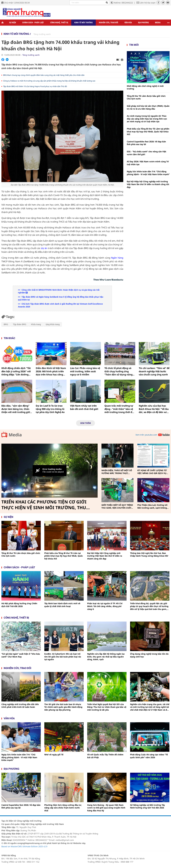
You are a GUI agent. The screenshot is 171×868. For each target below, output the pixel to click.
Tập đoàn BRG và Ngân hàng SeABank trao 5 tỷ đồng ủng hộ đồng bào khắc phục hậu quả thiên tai (61, 298)
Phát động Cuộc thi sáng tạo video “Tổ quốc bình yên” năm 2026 (149, 756)
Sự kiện (13, 23)
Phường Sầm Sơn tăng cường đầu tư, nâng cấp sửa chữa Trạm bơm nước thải (63, 808)
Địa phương (143, 23)
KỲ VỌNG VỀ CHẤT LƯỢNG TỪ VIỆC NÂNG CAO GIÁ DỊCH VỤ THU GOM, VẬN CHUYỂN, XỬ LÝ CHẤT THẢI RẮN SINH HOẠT (153, 472)
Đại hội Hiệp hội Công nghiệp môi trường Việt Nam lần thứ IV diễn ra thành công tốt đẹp (148, 184)
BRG (6, 324)
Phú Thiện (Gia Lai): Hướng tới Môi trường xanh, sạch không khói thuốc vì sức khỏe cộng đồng (152, 506)
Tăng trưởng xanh (42, 34)
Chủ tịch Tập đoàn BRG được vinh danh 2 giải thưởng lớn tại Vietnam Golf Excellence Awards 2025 (60, 305)
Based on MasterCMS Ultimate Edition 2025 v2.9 (24, 846)
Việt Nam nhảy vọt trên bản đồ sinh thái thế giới (84, 407)
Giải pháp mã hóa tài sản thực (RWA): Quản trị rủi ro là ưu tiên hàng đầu (148, 107)
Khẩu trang (36, 324)
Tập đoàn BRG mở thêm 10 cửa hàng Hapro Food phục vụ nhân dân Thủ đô (35, 86)
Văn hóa (128, 23)
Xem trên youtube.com (146, 435)
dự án (44, 248)
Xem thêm (85, 423)
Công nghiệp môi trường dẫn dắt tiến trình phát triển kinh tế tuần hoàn (20, 706)
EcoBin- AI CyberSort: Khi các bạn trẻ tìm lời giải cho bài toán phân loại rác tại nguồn (63, 657)
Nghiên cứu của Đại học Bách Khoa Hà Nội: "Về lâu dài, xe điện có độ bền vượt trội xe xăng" (154, 409)
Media (158, 23)
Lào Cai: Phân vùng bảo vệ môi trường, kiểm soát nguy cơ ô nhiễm (85, 371)
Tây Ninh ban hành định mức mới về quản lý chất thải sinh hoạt (62, 605)
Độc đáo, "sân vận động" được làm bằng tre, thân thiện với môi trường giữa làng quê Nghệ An (16, 409)
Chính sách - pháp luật (19, 567)
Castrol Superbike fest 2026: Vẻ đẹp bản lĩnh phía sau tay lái (146, 143)
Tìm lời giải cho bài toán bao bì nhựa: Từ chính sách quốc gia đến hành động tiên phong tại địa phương (63, 707)
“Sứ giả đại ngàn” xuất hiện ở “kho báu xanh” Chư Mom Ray (21, 655)
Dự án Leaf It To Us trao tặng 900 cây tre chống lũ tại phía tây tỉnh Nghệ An (50, 409)
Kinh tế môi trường (84, 23)
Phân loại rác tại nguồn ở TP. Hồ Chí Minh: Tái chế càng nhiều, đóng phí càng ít (105, 606)
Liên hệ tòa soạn (148, 3)
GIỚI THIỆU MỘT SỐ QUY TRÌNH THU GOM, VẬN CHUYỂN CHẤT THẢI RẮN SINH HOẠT (117, 506)
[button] (49, 471)
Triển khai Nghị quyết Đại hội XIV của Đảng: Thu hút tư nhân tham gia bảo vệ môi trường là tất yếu (107, 707)
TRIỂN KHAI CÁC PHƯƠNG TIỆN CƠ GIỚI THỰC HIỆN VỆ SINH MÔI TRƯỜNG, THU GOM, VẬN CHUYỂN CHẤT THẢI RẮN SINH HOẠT (45, 505)
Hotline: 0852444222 (123, 3)
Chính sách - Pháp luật (33, 23)
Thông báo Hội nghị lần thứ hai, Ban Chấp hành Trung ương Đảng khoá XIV (149, 555)
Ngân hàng (117, 258)
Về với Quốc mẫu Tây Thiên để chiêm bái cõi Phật (105, 756)
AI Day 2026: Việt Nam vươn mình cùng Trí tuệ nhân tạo (148, 163)
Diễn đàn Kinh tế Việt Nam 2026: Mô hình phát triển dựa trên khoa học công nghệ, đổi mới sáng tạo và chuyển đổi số (51, 371)
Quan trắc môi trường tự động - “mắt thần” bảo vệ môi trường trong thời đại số (119, 409)
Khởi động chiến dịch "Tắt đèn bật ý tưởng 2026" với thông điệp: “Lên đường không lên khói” (16, 371)
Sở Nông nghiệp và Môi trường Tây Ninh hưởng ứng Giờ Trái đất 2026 (147, 806)
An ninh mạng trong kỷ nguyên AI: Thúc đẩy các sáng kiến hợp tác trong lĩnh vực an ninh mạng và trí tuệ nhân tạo (147, 119)
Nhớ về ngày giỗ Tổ (54, 755)
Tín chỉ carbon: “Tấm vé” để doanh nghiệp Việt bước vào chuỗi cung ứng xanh (154, 371)
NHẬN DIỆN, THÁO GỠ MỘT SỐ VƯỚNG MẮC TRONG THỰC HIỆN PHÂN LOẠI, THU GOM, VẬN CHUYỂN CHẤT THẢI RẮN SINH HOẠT (117, 472)
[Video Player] (50, 471)
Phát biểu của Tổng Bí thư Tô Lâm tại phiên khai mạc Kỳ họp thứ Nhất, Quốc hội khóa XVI (148, 131)
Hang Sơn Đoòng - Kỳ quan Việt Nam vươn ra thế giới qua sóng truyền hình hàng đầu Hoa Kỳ (106, 808)
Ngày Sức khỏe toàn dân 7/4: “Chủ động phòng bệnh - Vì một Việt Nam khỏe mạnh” (148, 173)
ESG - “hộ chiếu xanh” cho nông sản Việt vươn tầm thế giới (146, 153)
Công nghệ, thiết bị (59, 23)
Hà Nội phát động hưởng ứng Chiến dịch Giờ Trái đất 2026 (19, 605)
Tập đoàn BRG (20, 324)
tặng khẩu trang (53, 324)
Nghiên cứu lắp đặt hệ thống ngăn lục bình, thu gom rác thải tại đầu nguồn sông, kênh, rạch (106, 657)
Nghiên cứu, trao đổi (109, 23)
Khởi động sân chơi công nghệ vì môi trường (145, 87)
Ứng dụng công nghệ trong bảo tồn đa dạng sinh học (149, 655)
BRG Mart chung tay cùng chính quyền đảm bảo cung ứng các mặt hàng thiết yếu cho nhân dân (44, 75)
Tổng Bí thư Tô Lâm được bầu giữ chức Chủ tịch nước (146, 97)
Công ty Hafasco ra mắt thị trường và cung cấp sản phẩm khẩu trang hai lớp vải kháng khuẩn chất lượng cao (49, 81)
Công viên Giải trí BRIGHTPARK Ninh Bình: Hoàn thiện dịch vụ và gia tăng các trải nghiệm (59, 291)
